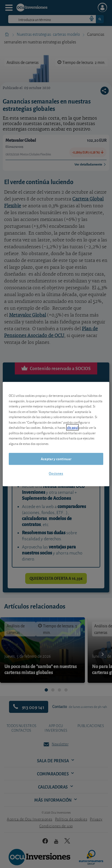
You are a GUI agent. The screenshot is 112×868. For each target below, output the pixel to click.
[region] (56, 434)
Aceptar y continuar (56, 459)
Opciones (56, 473)
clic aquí (72, 427)
